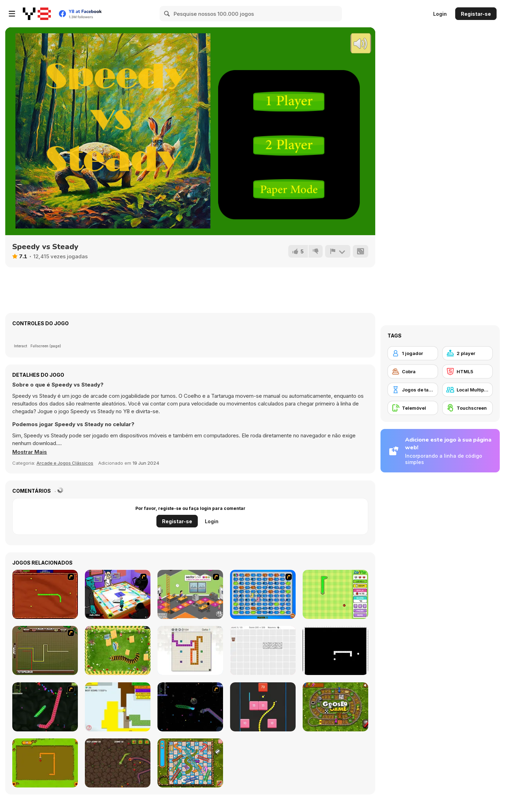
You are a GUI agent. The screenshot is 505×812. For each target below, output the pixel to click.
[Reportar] (338, 251)
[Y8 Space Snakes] (190, 707)
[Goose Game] (335, 707)
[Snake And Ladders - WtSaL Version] (263, 594)
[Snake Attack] (118, 763)
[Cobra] (413, 371)
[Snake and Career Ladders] (190, 594)
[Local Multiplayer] (467, 390)
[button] (30, 452)
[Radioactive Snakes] (45, 594)
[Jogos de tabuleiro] (413, 390)
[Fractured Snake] (335, 650)
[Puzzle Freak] (118, 594)
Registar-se (476, 14)
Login (440, 14)
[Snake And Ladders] (190, 763)
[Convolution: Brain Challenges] (263, 650)
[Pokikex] (118, 650)
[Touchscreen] (467, 408)
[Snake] (45, 763)
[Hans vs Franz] (45, 650)
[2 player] (467, 353)
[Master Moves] (190, 650)
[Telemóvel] (413, 408)
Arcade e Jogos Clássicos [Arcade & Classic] (65, 463)
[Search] (167, 14)
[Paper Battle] (118, 707)
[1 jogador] (413, 353)
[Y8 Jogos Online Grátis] (37, 14)
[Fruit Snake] (335, 594)
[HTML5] (467, 371)
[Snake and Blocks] (263, 707)
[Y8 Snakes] (45, 707)
